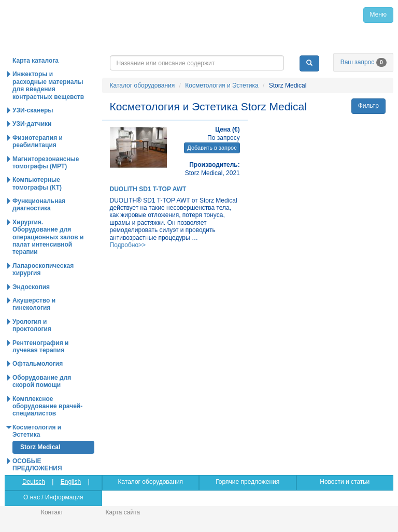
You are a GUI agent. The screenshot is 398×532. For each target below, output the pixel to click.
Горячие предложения (247, 482)
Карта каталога (35, 61)
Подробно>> (128, 245)
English (71, 482)
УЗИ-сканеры (33, 110)
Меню (378, 15)
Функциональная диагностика (39, 205)
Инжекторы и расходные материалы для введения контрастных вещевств (48, 85)
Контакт (52, 512)
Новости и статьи (345, 482)
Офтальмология (38, 364)
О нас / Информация (53, 497)
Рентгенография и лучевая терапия (40, 347)
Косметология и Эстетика (222, 85)
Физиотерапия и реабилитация (38, 141)
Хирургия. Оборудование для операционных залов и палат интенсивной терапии (48, 237)
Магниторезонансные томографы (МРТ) (46, 163)
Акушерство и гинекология (34, 304)
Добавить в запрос (212, 148)
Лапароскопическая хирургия (43, 269)
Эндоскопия (31, 287)
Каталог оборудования (143, 85)
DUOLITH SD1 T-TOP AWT (148, 189)
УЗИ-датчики (32, 124)
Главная (86, 15)
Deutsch (34, 482)
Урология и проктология (32, 325)
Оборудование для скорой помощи (42, 381)
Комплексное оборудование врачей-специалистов (47, 406)
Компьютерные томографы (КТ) (37, 183)
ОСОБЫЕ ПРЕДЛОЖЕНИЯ (37, 465)
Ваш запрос (364, 62)
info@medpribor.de (333, 47)
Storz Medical (40, 447)
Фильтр (368, 106)
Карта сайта (123, 512)
